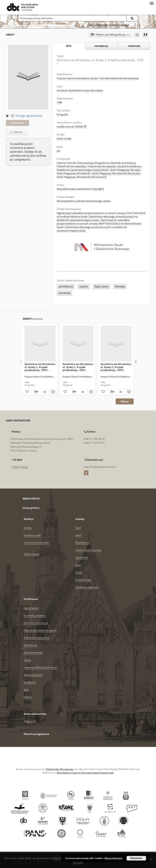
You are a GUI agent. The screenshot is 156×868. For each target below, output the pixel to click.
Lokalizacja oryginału (87, 587)
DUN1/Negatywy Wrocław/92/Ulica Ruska (116, 174)
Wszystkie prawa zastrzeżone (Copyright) (80, 189)
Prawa (79, 572)
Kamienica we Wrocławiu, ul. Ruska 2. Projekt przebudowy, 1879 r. (40, 367)
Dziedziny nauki (32, 535)
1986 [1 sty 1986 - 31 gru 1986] (59, 102)
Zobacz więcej (32, 554)
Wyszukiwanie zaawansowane (109, 25)
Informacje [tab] (101, 46)
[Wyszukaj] (132, 18)
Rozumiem (136, 858)
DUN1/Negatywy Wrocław (125, 170)
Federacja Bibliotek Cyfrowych (40, 667)
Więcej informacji (113, 858)
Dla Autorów (31, 645)
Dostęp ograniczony (24, 116)
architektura (66, 287)
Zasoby (28, 528)
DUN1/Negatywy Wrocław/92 (74, 174)
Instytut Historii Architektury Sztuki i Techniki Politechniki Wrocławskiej (98, 78)
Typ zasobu (82, 557)
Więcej (125, 401)
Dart (26, 690)
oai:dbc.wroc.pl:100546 (71, 127)
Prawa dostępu (84, 580)
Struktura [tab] (134, 46)
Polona (28, 660)
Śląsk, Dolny (101, 287)
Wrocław (120, 287)
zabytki (84, 287)
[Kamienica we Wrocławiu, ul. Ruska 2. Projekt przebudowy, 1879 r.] (40, 344)
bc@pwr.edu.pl (20, 467)
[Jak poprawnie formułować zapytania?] (135, 25)
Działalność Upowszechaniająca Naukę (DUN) (83, 170)
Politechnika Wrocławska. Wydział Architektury (114, 166)
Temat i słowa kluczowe (88, 550)
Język (78, 565)
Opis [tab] (69, 46)
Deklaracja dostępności (37, 638)
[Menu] (152, 3)
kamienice (64, 293)
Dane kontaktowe (33, 653)
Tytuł (78, 528)
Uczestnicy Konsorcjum (37, 543)
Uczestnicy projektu (35, 615)
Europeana (30, 682)
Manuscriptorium (33, 675)
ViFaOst (28, 697)
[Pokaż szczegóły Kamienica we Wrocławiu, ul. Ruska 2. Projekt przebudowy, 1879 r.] (52, 392)
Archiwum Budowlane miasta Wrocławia (80, 91)
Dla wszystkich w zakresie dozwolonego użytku (84, 201)
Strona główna (31, 508)
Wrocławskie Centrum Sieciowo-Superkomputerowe (85, 773)
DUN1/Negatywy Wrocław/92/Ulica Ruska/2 (82, 177)
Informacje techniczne (36, 623)
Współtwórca (82, 543)
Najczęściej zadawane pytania (40, 630)
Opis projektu (31, 608)
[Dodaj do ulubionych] (137, 35)
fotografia (62, 115)
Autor (78, 535)
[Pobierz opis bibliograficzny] (36, 392)
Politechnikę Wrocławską (60, 769)
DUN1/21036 (64, 139)
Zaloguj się (30, 721)
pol (59, 151)
